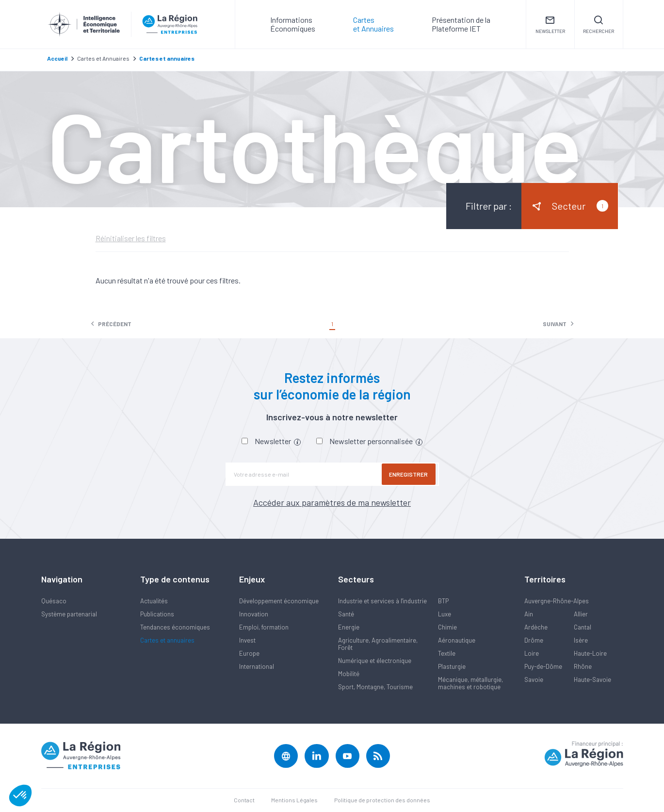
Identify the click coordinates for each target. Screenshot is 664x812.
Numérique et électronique (375, 661)
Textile (447, 653)
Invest (247, 640)
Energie (349, 627)
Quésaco (54, 601)
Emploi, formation (264, 627)
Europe (249, 653)
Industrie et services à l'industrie (382, 601)
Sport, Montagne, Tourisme (375, 687)
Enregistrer (410, 474)
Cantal (583, 627)
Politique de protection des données (382, 800)
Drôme (534, 640)
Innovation (254, 614)
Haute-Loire (590, 653)
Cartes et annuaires (167, 640)
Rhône (583, 666)
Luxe (445, 614)
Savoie (534, 679)
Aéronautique (457, 640)
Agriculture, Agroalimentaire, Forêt (378, 644)
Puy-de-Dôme (543, 666)
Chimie (447, 627)
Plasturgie (452, 666)
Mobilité (349, 674)
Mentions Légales (294, 800)
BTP (443, 601)
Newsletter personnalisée (376, 441)
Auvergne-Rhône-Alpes (557, 601)
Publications (157, 614)
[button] (20, 795)
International (257, 666)
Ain (529, 614)
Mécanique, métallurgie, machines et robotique (470, 683)
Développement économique (279, 601)
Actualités (154, 601)
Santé (346, 614)
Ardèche (536, 627)
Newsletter (278, 441)
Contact (244, 800)
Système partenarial (69, 614)
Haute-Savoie (592, 679)
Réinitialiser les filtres (131, 238)
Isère (581, 640)
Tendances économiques (175, 627)
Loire (532, 653)
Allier (581, 614)
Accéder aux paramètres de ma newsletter (332, 502)
